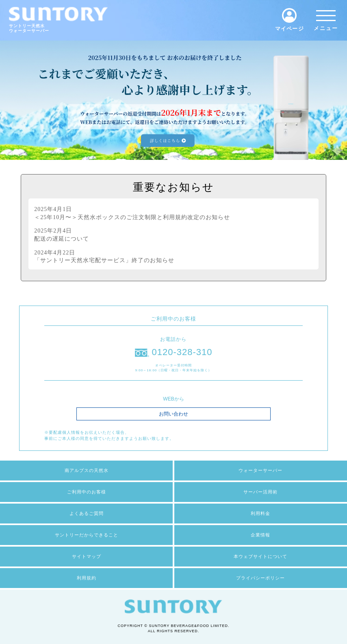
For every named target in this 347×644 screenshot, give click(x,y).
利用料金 (260, 513)
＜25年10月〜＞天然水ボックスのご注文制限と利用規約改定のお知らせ (132, 213)
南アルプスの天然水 (87, 470)
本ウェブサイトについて (260, 556)
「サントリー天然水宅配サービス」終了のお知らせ (104, 256)
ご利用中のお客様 (87, 492)
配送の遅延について (101, 234)
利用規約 (87, 578)
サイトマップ (87, 556)
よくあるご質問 (87, 513)
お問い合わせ (173, 414)
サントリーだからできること (87, 535)
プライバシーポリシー (260, 578)
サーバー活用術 (260, 492)
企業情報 (260, 535)
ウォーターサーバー (260, 470)
